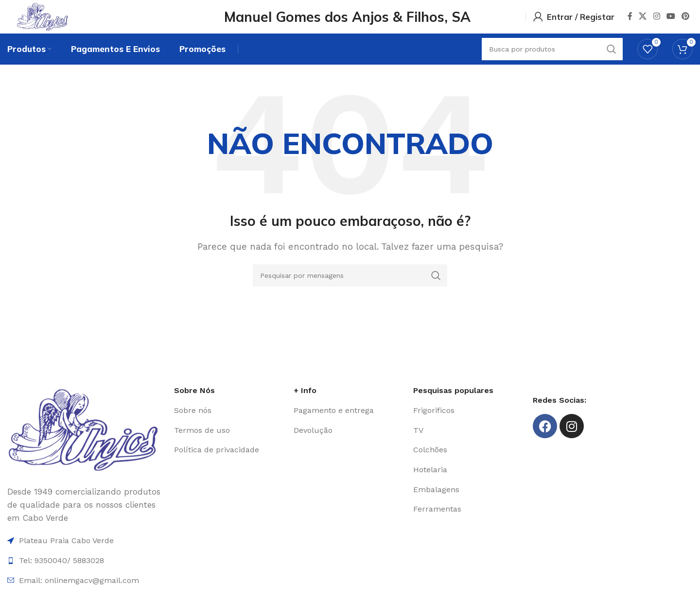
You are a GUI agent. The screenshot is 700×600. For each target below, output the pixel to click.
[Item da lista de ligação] (229, 424)
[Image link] (86, 442)
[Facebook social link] (630, 22)
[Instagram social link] (656, 22)
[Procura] (350, 289)
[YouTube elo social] (671, 22)
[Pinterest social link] (686, 22)
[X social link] (643, 22)
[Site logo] (65, 21)
